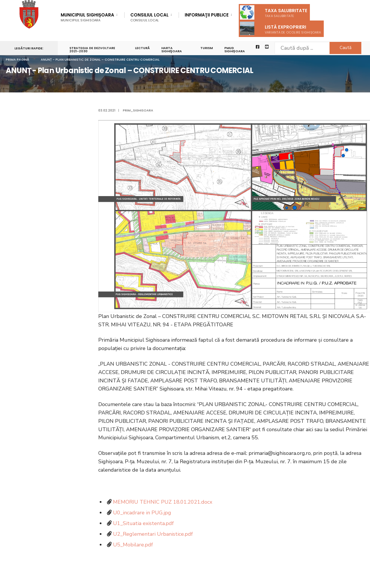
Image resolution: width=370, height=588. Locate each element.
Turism (207, 48)
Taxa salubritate (274, 12)
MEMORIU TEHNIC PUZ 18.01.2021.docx (163, 502)
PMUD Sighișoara (235, 50)
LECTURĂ (142, 48)
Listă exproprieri (281, 28)
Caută (346, 48)
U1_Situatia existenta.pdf (143, 523)
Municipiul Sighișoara (87, 17)
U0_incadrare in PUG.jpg (142, 513)
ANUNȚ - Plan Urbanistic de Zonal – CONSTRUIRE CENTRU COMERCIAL (100, 59)
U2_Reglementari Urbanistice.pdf (153, 534)
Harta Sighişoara (172, 50)
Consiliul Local (149, 17)
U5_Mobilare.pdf (133, 545)
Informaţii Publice (207, 15)
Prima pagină (17, 59)
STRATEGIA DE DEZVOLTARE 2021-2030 (92, 50)
